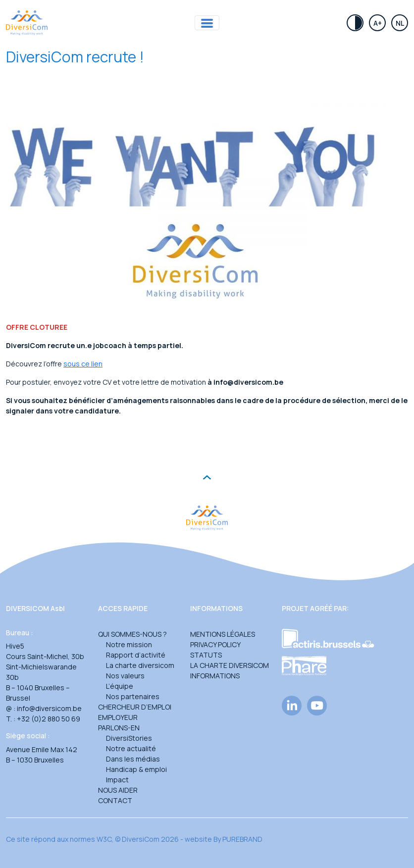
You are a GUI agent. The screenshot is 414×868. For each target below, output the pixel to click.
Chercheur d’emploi (135, 707)
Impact (117, 780)
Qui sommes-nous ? (132, 634)
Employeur (118, 717)
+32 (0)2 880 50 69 (49, 719)
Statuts (206, 655)
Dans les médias (133, 759)
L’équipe (120, 686)
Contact (115, 800)
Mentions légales (223, 634)
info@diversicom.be (49, 708)
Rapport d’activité (136, 655)
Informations (215, 676)
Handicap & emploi (136, 769)
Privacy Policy (215, 644)
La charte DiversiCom (230, 665)
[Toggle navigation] (207, 23)
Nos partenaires (133, 696)
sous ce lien (83, 364)
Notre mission (129, 644)
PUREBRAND (242, 839)
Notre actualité (131, 748)
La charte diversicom (140, 665)
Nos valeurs (125, 676)
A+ (378, 23)
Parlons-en (119, 728)
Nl (400, 23)
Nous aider (118, 790)
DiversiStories (129, 738)
